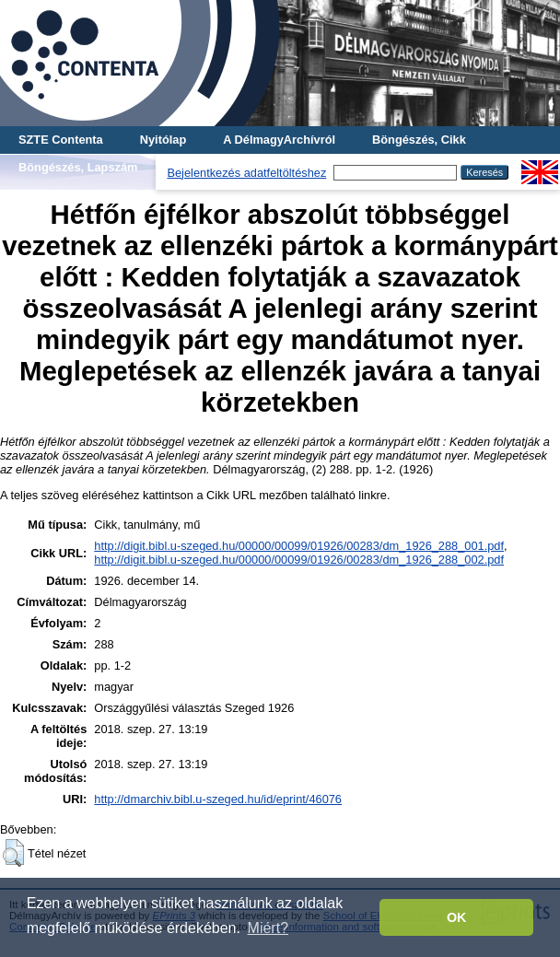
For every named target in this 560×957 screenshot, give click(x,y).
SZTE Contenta (61, 140)
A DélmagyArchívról (279, 140)
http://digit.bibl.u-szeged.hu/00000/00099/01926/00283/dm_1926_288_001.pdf (299, 546)
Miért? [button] (268, 928)
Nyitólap (163, 140)
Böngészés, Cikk (419, 140)
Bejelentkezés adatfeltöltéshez (246, 173)
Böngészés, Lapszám (78, 167)
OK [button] (457, 917)
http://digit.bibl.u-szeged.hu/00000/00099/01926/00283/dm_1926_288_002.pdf (299, 560)
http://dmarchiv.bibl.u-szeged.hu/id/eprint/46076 (218, 799)
